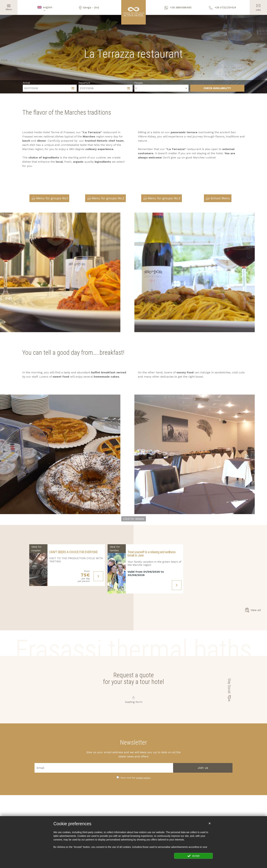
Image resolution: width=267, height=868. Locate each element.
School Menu (218, 198)
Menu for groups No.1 (50, 198)
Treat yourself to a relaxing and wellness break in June (152, 554)
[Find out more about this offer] (38, 565)
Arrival (26, 83)
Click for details (134, 519)
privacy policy (143, 778)
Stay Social (230, 690)
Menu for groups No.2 (106, 198)
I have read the (135, 778)
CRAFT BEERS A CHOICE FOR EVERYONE (73, 552)
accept (193, 856)
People (138, 83)
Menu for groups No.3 (162, 198)
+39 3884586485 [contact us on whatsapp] (178, 8)
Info (258, 6)
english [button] (44, 9)
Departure (84, 83)
